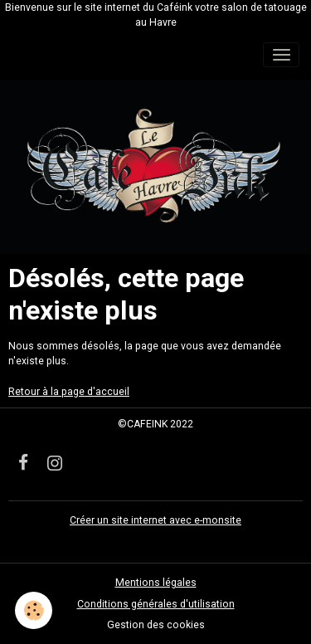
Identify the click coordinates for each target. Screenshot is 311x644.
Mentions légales (156, 583)
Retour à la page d (51, 392)
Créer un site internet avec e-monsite (155, 520)
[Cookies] (34, 610)
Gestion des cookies (156, 625)
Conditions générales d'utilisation (156, 604)
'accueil (111, 392)
